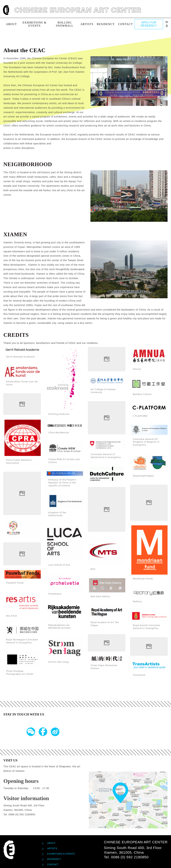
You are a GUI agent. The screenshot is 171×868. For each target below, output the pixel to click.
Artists (87, 24)
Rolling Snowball (65, 24)
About (11, 24)
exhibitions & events (34, 24)
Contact (126, 24)
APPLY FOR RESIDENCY (149, 24)
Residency (106, 24)
